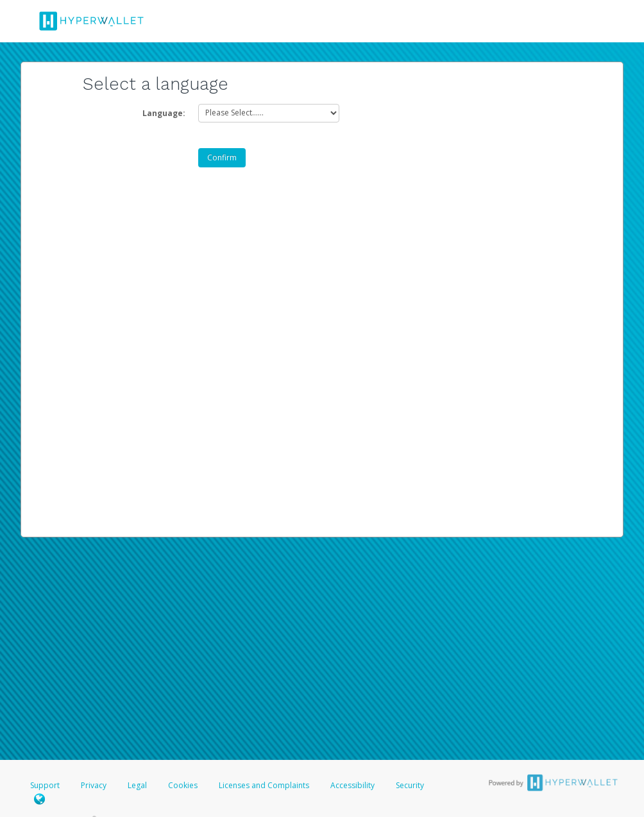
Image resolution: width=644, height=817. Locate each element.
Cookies (183, 785)
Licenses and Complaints (265, 785)
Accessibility (352, 785)
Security (410, 785)
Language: (164, 113)
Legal (137, 785)
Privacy (94, 785)
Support (45, 785)
